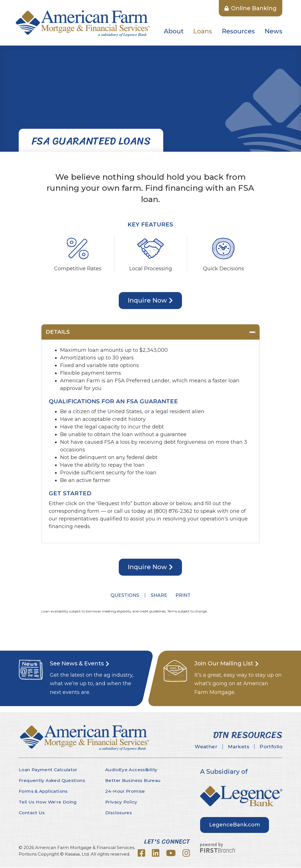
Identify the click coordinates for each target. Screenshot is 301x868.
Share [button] (157, 596)
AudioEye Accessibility (132, 770)
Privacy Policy (122, 802)
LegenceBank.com (235, 825)
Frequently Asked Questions (53, 781)
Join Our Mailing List (227, 664)
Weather (197, 747)
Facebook (141, 854)
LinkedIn (156, 854)
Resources (238, 31)
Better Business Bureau (133, 781)
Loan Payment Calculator (49, 770)
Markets (233, 747)
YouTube (171, 854)
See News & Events (80, 664)
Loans (203, 31)
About (174, 31)
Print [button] (185, 596)
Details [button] (58, 332)
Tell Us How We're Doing (48, 802)
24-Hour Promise (126, 792)
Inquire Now (147, 300)
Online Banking (251, 8)
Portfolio (269, 747)
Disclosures (119, 813)
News (274, 31)
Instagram (186, 854)
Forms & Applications (45, 792)
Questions (123, 596)
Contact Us (32, 813)
